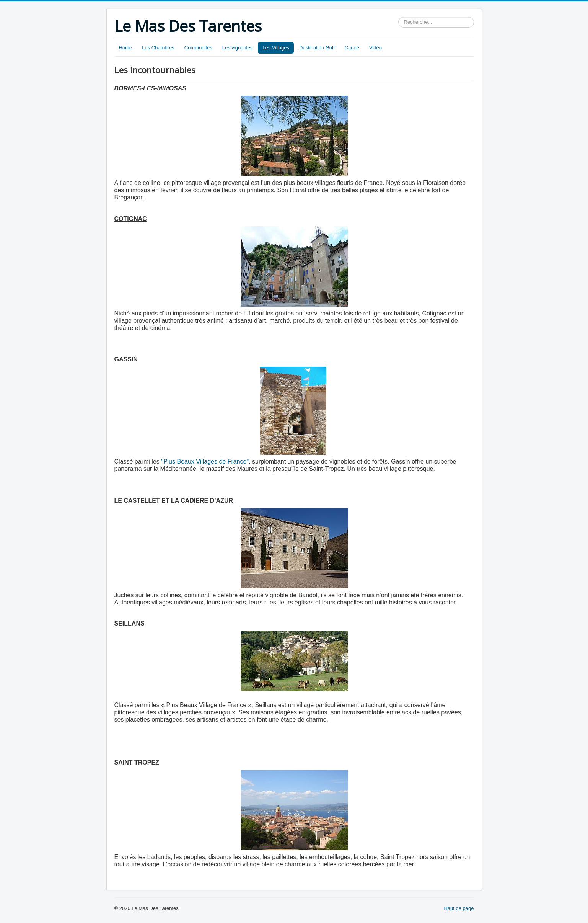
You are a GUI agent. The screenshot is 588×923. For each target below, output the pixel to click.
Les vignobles (238, 48)
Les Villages (276, 48)
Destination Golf (317, 48)
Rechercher (398, 17)
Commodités (198, 48)
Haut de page (459, 908)
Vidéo (375, 48)
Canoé (352, 48)
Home (126, 48)
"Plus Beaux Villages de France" (205, 461)
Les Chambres (158, 48)
